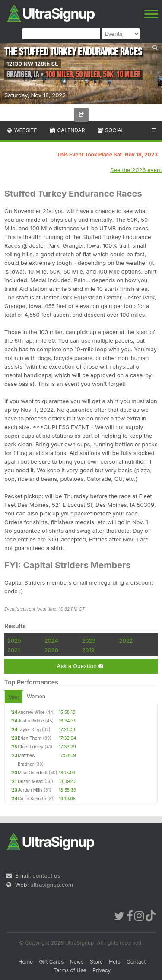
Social (110, 130)
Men (14, 697)
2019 (88, 650)
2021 (14, 650)
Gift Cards (52, 962)
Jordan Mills (30, 790)
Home (26, 962)
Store (96, 962)
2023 (89, 640)
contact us (46, 875)
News (77, 962)
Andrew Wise (31, 712)
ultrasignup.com (52, 885)
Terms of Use (70, 970)
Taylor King (29, 729)
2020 (51, 650)
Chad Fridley (30, 747)
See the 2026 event (136, 170)
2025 (14, 640)
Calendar (67, 130)
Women (36, 696)
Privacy (102, 970)
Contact (136, 962)
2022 (126, 640)
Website (22, 130)
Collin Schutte (32, 799)
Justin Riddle (31, 721)
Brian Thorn (30, 738)
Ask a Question (80, 666)
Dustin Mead (31, 781)
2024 (51, 640)
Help (114, 962)
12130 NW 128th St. (33, 64)
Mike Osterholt (33, 773)
